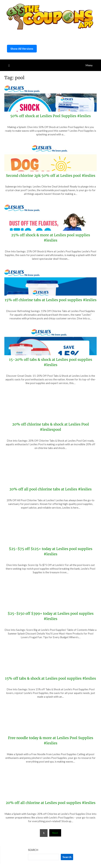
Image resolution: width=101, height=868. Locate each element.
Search (33, 850)
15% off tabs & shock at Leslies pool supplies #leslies (50, 678)
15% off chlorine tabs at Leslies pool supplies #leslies (51, 300)
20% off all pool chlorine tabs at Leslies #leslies (50, 489)
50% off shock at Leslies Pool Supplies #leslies (50, 116)
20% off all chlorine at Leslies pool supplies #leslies (51, 803)
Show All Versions (22, 49)
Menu (89, 65)
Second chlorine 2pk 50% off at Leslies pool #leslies (51, 176)
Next (55, 833)
